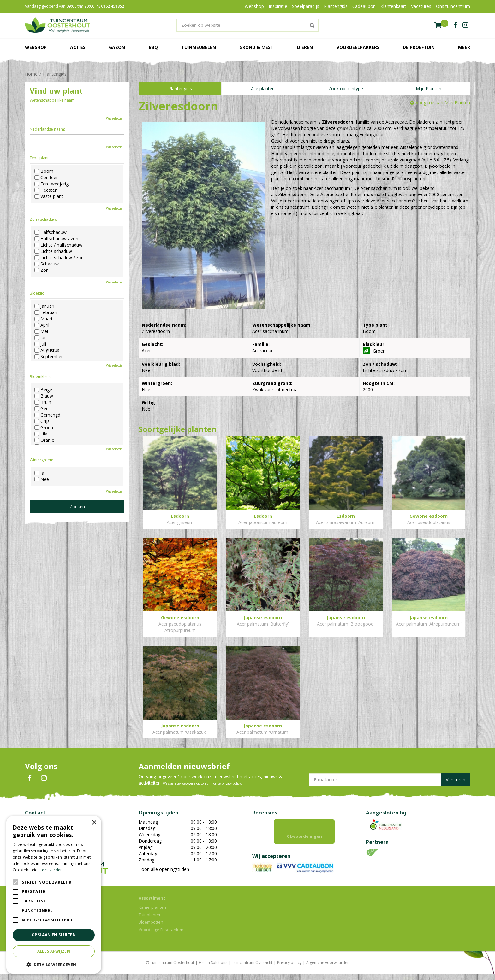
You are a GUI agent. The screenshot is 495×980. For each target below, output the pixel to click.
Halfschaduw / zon (56, 239)
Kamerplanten (152, 913)
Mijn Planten (429, 88)
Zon (42, 270)
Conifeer (46, 178)
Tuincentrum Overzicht (252, 969)
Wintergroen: (41, 460)
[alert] (54, 895)
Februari (46, 312)
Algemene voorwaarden (328, 969)
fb (455, 25)
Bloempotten (151, 928)
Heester (45, 190)
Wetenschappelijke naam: (53, 100)
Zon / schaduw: (43, 219)
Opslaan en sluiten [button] (54, 935)
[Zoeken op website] (247, 25)
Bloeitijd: (38, 293)
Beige (43, 390)
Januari (44, 306)
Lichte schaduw (53, 251)
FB (30, 778)
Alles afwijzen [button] (54, 951)
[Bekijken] (441, 25)
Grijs (42, 421)
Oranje (44, 440)
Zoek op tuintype (346, 88)
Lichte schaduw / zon (59, 258)
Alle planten (263, 88)
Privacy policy (289, 969)
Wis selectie (114, 118)
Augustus (47, 350)
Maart (44, 319)
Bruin (43, 402)
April (42, 325)
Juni (41, 338)
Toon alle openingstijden (164, 869)
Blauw (44, 396)
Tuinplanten (150, 921)
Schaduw (47, 264)
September (49, 357)
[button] (54, 964)
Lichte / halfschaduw (58, 245)
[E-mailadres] (390, 780)
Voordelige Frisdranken (161, 936)
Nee (42, 479)
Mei (41, 331)
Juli (40, 344)
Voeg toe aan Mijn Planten (443, 103)
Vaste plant (49, 196)
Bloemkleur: (40, 377)
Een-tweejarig (51, 184)
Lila (41, 434)
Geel (42, 409)
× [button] (94, 823)
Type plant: (40, 158)
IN (44, 778)
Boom (44, 171)
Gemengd (47, 415)
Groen (44, 428)
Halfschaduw (51, 232)
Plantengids (180, 88)
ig (465, 25)
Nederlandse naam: (47, 129)
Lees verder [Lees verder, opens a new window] (51, 870)
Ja (39, 473)
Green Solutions (213, 969)
